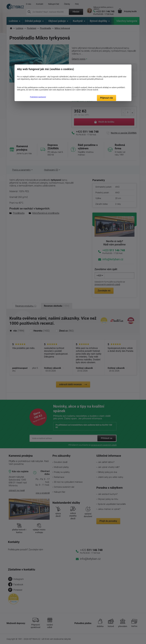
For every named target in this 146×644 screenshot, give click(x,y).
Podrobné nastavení (38, 97)
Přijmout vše (107, 98)
